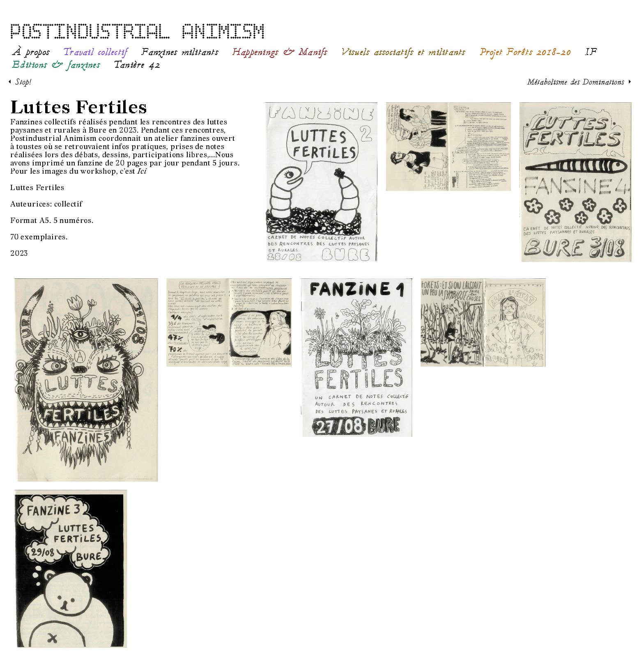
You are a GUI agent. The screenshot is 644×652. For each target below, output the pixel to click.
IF (591, 52)
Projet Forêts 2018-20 (525, 52)
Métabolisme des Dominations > (579, 82)
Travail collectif (95, 52)
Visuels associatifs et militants (404, 52)
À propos (31, 52)
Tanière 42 (137, 65)
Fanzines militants (180, 52)
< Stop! (20, 82)
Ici (142, 171)
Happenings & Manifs (280, 52)
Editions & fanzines (56, 65)
